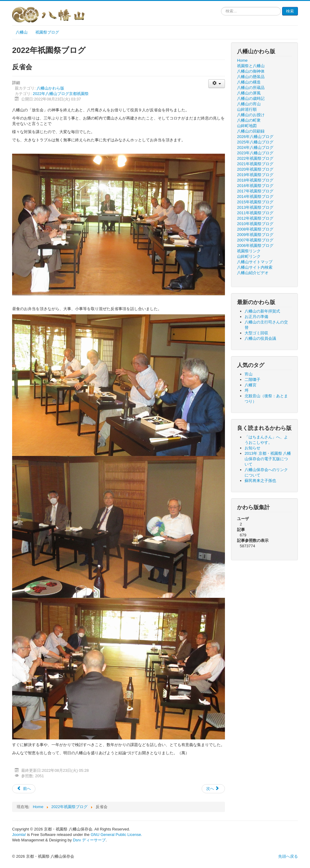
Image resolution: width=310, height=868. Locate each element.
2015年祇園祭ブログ (255, 202)
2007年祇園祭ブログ (255, 240)
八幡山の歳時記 (251, 98)
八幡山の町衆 (249, 120)
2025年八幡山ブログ (255, 142)
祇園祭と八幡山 (251, 66)
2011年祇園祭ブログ (255, 213)
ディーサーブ (94, 840)
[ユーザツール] (217, 84)
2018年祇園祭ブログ (255, 180)
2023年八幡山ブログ (255, 153)
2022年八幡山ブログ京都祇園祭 (61, 94)
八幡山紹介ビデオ (253, 273)
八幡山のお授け (251, 115)
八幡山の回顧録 (251, 131)
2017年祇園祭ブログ (255, 191)
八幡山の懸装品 (251, 77)
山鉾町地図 (247, 126)
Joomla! (19, 835)
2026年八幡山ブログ (255, 137)
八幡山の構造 (249, 82)
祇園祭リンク (249, 251)
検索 (290, 11)
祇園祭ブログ (47, 32)
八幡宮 (251, 385)
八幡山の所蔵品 (251, 88)
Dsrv (77, 840)
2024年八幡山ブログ (255, 147)
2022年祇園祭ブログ (255, 158)
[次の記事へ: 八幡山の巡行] (213, 789)
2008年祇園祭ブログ (255, 229)
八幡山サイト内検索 (255, 267)
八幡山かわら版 (50, 88)
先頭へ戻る (288, 856)
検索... (221, 7)
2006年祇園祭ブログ (255, 246)
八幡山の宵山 (249, 104)
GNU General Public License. (116, 835)
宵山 (249, 374)
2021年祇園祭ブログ (255, 164)
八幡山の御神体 (251, 71)
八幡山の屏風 (249, 93)
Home (242, 60)
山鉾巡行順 (247, 109)
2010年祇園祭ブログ (255, 224)
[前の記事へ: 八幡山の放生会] (24, 789)
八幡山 (22, 32)
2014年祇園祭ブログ (255, 197)
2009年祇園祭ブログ (255, 235)
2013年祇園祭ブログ (255, 207)
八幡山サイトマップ (255, 262)
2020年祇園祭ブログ (255, 169)
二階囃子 (252, 380)
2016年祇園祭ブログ (255, 186)
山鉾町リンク (249, 256)
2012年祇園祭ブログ (255, 218)
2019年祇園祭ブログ (255, 175)
